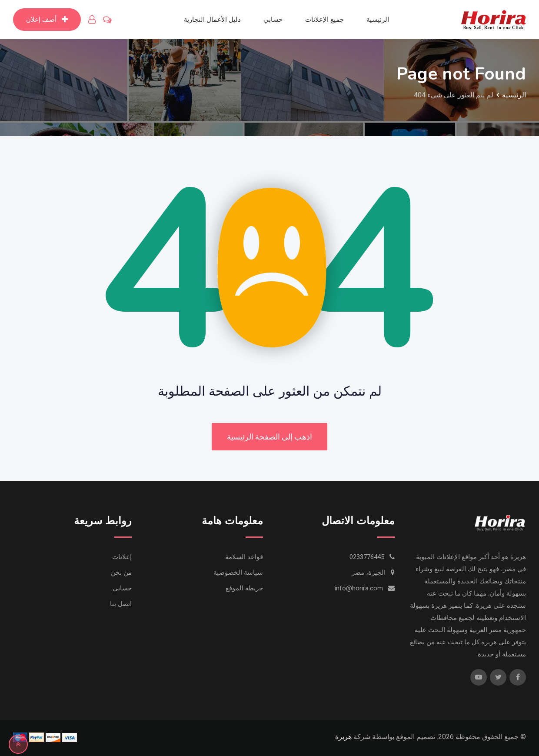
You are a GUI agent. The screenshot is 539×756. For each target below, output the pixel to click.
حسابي (273, 20)
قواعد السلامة (244, 557)
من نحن (121, 573)
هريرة (343, 737)
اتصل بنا (121, 604)
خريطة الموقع (244, 588)
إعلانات (122, 557)
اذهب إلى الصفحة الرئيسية (269, 437)
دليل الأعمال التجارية (212, 20)
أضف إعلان (47, 20)
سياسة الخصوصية (238, 573)
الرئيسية (378, 20)
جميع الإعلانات (324, 20)
